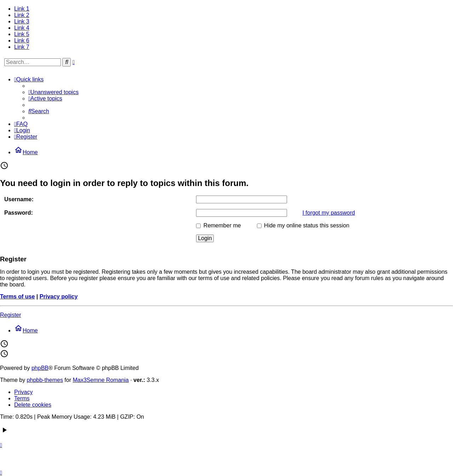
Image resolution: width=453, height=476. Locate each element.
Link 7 (22, 47)
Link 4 (22, 28)
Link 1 (22, 9)
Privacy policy (59, 297)
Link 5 (22, 34)
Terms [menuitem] (22, 398)
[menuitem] (53, 92)
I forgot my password (329, 213)
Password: (19, 213)
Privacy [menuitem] (23, 392)
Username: (19, 199)
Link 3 (22, 21)
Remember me (218, 225)
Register (11, 315)
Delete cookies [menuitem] (33, 405)
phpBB (40, 368)
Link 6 (22, 40)
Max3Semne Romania (101, 380)
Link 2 (22, 15)
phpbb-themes (45, 380)
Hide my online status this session (303, 225)
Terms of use (17, 297)
